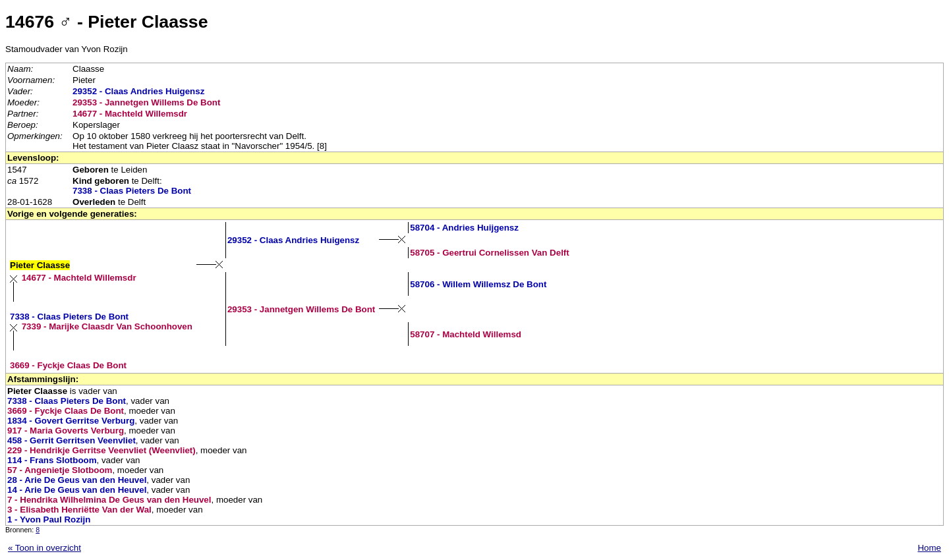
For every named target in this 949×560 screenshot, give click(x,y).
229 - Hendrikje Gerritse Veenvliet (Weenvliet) (101, 450)
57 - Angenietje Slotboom (60, 470)
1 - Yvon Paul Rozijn (49, 519)
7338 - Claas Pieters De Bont (132, 191)
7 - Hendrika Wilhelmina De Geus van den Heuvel (109, 500)
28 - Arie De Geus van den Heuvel (77, 480)
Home (929, 548)
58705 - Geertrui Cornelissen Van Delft (489, 253)
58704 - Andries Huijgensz (464, 228)
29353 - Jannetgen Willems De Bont (146, 102)
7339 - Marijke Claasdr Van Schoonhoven (107, 326)
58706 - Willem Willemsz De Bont (478, 284)
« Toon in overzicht (44, 548)
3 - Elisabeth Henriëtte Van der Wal (79, 510)
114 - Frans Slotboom (52, 460)
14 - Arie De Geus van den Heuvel (77, 490)
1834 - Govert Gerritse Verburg (71, 421)
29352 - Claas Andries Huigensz (138, 91)
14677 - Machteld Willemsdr (130, 114)
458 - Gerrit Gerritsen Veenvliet (72, 440)
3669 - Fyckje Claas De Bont (68, 365)
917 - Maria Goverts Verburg (66, 431)
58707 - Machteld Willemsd (466, 334)
